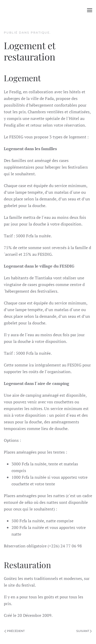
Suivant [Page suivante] (84, 631)
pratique (40, 33)
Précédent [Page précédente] (14, 631)
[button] (90, 10)
